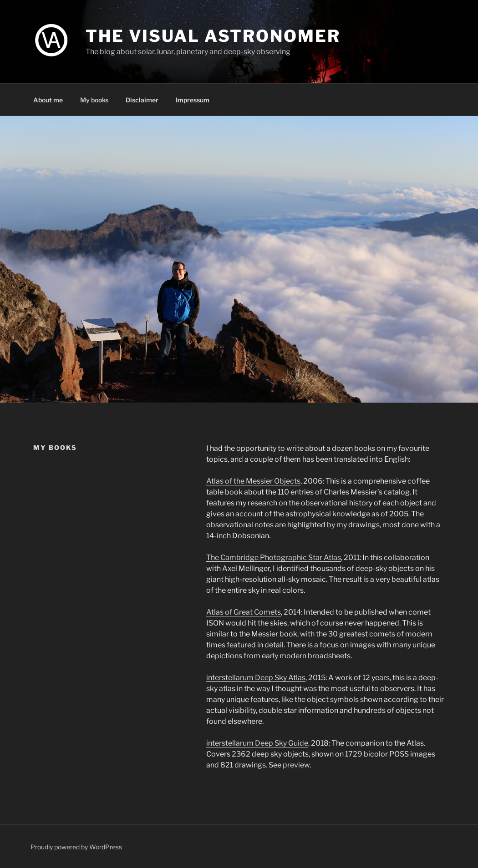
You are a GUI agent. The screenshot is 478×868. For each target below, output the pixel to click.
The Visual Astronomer (213, 36)
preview (296, 765)
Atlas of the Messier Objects (253, 481)
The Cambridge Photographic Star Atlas (274, 558)
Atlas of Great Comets (244, 612)
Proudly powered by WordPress (76, 847)
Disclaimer (142, 100)
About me (48, 100)
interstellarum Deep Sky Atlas (256, 678)
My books (94, 100)
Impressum (193, 100)
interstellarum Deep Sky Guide (257, 743)
